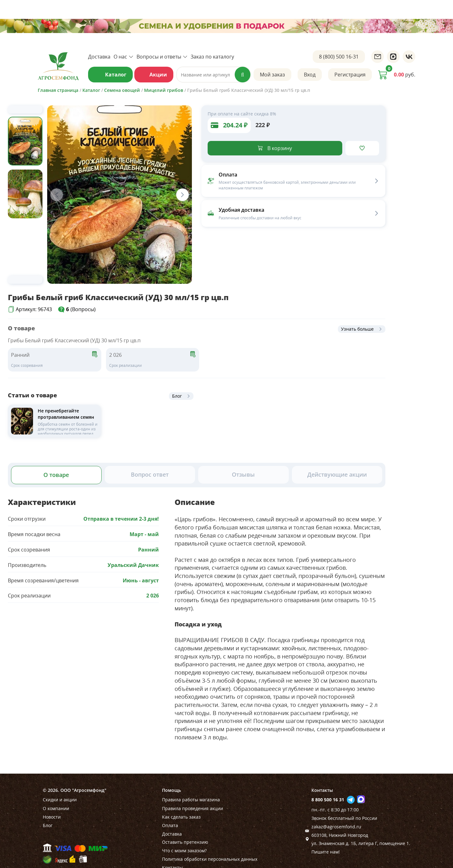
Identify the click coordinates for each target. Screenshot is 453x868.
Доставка (99, 57)
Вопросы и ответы (162, 57)
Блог (177, 396)
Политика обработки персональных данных (210, 859)
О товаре (56, 475)
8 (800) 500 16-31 (339, 57)
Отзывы (243, 474)
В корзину (280, 148)
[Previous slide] (25, 109)
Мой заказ (272, 75)
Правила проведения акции (193, 808)
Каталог (116, 75)
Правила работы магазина (191, 800)
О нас (123, 57)
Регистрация (350, 75)
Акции (158, 75)
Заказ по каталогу (212, 57)
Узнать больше (357, 329)
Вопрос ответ (150, 474)
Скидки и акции (60, 800)
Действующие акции (337, 474)
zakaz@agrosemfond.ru (336, 827)
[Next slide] (25, 280)
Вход (310, 75)
